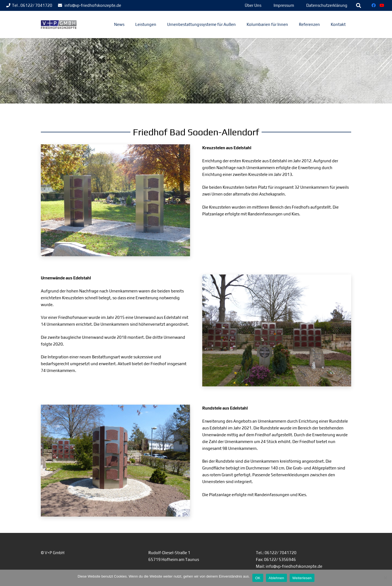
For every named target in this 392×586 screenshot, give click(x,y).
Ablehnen (276, 578)
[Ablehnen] (385, 578)
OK (258, 578)
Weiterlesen (302, 578)
